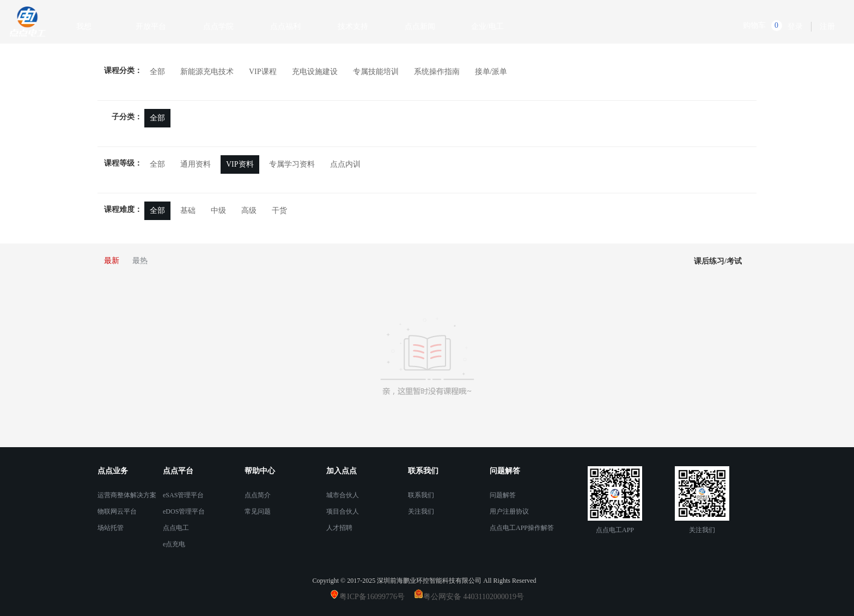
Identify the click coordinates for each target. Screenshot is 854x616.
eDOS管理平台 (184, 511)
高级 (249, 211)
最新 (112, 261)
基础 (188, 211)
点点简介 (258, 495)
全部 (157, 72)
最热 (140, 261)
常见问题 (258, 511)
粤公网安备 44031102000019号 (474, 597)
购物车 (754, 25)
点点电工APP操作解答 (522, 528)
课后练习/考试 (718, 261)
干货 (279, 211)
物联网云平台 (117, 511)
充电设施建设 (315, 72)
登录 (795, 26)
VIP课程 (263, 72)
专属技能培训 (376, 72)
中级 (218, 211)
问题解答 (503, 495)
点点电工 (176, 528)
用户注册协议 (509, 511)
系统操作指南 (437, 72)
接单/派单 (491, 72)
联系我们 (421, 495)
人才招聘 (339, 528)
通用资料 (196, 164)
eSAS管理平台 (183, 495)
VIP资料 (240, 164)
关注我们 (421, 511)
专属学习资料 (292, 164)
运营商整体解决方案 (127, 495)
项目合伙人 (343, 511)
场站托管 (111, 528)
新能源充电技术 (207, 72)
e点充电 (174, 544)
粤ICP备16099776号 (376, 597)
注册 (827, 26)
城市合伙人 (343, 495)
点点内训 (345, 164)
